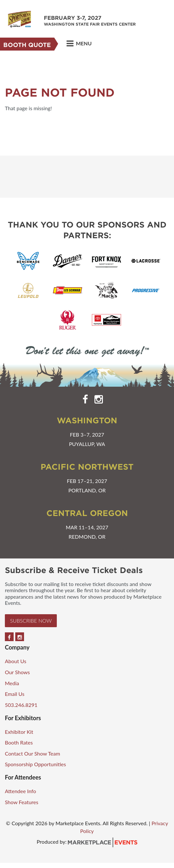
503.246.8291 (21, 705)
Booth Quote (27, 45)
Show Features (22, 802)
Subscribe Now (31, 621)
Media (12, 683)
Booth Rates (19, 742)
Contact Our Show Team (32, 753)
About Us (16, 661)
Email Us (15, 694)
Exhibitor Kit (19, 732)
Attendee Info (20, 791)
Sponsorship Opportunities (35, 764)
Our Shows (17, 672)
